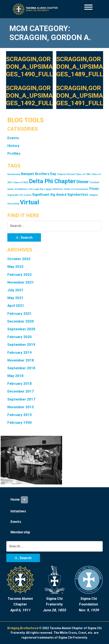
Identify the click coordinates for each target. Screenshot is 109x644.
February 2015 (20, 415)
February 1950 (20, 422)
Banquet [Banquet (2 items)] (28, 174)
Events (13, 138)
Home (19, 500)
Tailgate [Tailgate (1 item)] (93, 195)
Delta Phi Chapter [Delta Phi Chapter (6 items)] (52, 181)
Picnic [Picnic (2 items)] (94, 189)
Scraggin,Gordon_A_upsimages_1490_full (29, 67)
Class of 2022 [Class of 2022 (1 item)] (21, 182)
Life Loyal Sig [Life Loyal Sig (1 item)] (36, 189)
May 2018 (15, 376)
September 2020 (21, 329)
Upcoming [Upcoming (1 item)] (13, 204)
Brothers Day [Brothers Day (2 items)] (46, 174)
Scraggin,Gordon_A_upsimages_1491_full (80, 95)
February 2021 (20, 314)
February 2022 (20, 275)
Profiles (14, 153)
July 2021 (15, 290)
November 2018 (21, 360)
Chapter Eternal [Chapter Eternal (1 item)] (66, 174)
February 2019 (20, 352)
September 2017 (21, 399)
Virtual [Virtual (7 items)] (30, 202)
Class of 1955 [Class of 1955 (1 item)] (83, 174)
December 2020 (21, 321)
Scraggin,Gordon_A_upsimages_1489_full (80, 67)
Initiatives (18, 511)
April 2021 (16, 306)
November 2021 (21, 282)
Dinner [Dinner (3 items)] (83, 182)
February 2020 (20, 337)
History (13, 146)
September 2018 (21, 368)
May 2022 (15, 267)
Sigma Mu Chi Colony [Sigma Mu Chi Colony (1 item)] (19, 195)
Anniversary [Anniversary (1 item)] (14, 174)
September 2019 (21, 345)
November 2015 (21, 407)
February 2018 (20, 384)
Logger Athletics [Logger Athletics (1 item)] (54, 189)
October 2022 (19, 259)
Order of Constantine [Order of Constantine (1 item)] (76, 189)
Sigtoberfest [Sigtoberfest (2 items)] (78, 195)
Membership (20, 532)
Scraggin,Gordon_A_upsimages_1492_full (29, 95)
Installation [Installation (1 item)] (21, 189)
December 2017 (21, 391)
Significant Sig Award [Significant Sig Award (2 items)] (49, 195)
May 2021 (15, 298)
